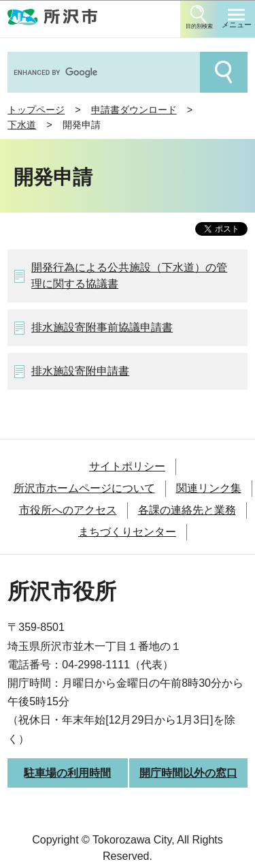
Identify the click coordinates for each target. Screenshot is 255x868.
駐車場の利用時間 (67, 773)
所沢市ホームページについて (84, 488)
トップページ (36, 110)
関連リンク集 (209, 488)
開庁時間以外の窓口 (188, 773)
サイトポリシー (127, 466)
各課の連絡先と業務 (187, 510)
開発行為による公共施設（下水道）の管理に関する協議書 (129, 276)
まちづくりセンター (127, 532)
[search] (102, 72)
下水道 (22, 125)
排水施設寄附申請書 (80, 371)
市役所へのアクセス (68, 510)
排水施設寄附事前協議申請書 (102, 327)
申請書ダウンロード (134, 110)
